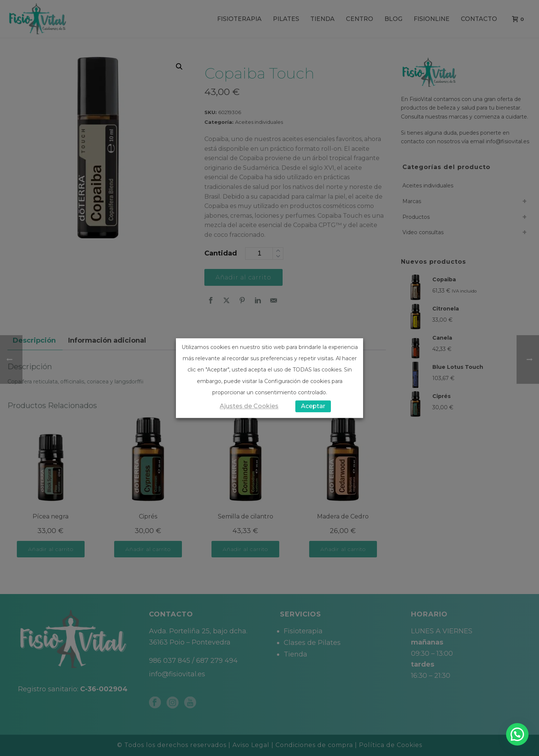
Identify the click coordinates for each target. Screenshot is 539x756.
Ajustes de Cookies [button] (249, 406)
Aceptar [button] (313, 406)
